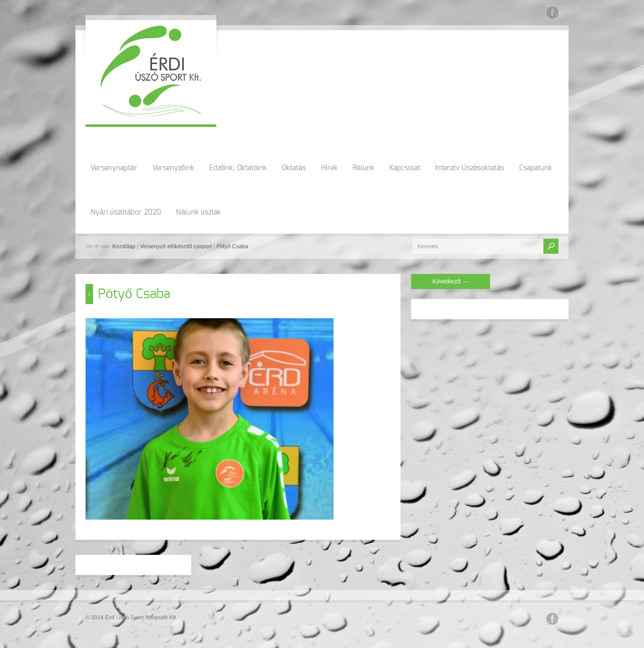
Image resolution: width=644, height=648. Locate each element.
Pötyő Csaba (232, 246)
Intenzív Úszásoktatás (470, 168)
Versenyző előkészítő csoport (176, 246)
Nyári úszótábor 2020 (126, 212)
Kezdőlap (124, 246)
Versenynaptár (114, 168)
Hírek (329, 168)
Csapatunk (536, 168)
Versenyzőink (173, 168)
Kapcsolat (405, 168)
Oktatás (294, 168)
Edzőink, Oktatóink (238, 168)
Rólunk (364, 168)
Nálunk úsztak (198, 212)
